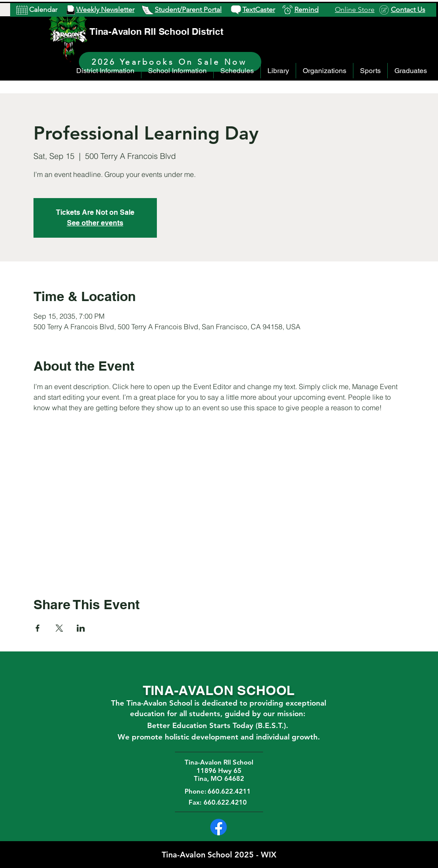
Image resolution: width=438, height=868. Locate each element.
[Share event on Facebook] (38, 628)
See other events (95, 223)
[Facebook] (219, 827)
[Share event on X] (59, 628)
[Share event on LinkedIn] (81, 628)
